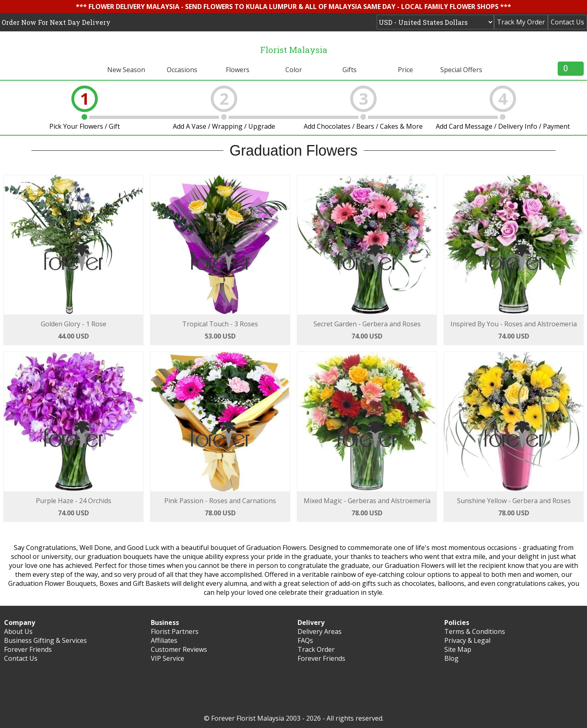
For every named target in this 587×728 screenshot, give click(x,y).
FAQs (305, 640)
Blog (451, 658)
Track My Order (521, 22)
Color (294, 70)
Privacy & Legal (467, 640)
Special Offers (461, 70)
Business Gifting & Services (45, 640)
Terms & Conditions (475, 631)
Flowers (238, 70)
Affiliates (164, 640)
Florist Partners (175, 631)
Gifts (350, 70)
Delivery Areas (320, 631)
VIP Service (168, 658)
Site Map (458, 649)
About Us (18, 631)
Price (405, 70)
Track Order (316, 649)
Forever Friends (28, 649)
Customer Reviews (179, 649)
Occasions (182, 70)
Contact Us (567, 22)
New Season (126, 70)
